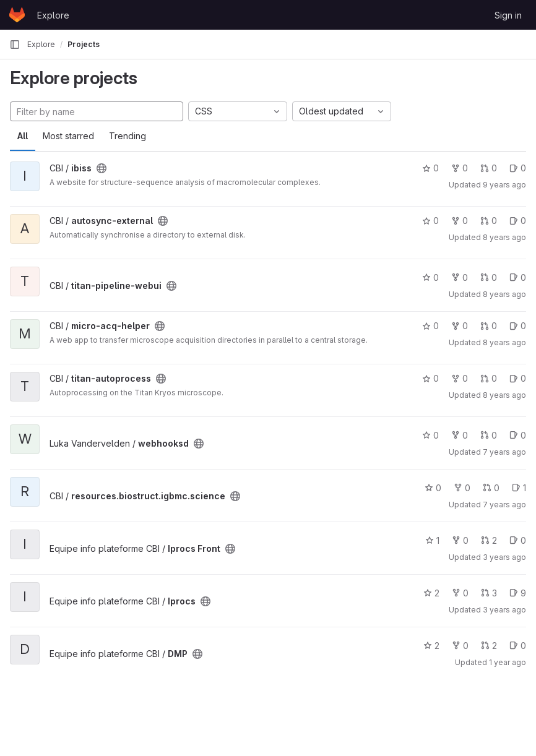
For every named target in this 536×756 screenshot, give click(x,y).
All (23, 136)
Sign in (508, 15)
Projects (84, 44)
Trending (128, 136)
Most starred (68, 136)
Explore (53, 15)
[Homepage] (17, 15)
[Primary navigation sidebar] (15, 45)
